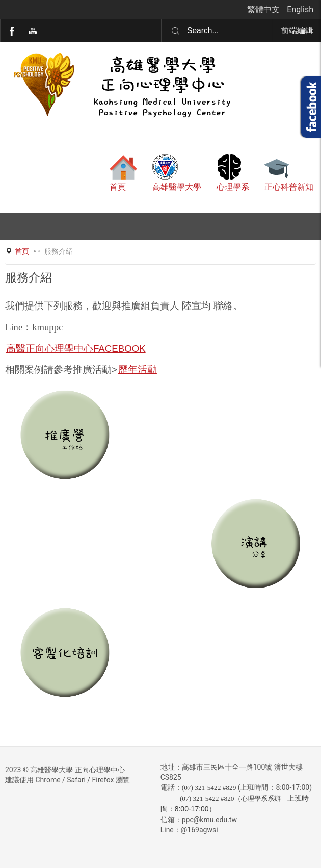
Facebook (11, 31)
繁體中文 (264, 9)
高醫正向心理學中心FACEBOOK (76, 349)
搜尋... (161, 19)
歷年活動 (138, 369)
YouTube (33, 31)
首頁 (22, 251)
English (300, 9)
